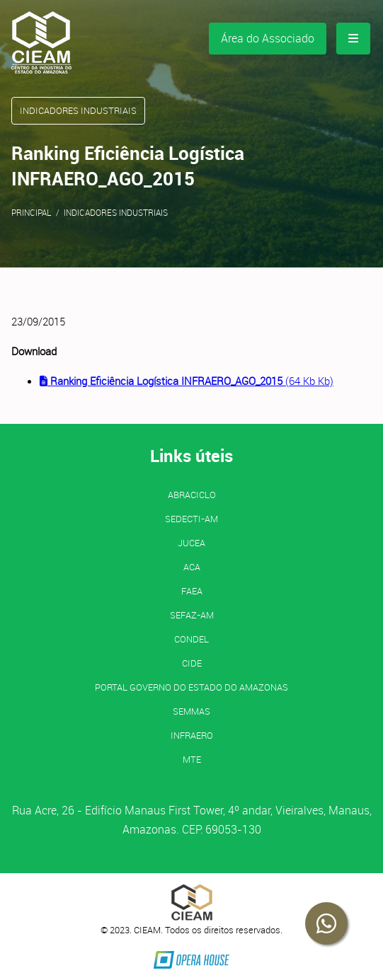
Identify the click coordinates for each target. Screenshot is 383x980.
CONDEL (191, 639)
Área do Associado (268, 38)
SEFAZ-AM (192, 615)
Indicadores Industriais (116, 212)
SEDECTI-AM (191, 519)
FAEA (192, 591)
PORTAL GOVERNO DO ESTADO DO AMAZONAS (191, 687)
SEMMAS (191, 711)
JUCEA (191, 543)
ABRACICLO (192, 495)
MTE (192, 759)
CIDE (192, 663)
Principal (32, 212)
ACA (192, 567)
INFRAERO (192, 735)
